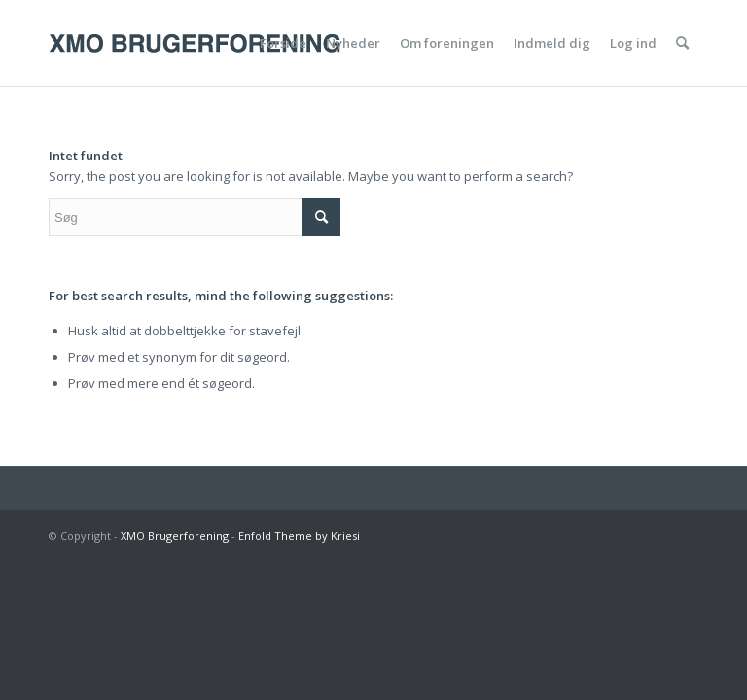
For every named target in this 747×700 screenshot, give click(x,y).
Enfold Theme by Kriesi (299, 535)
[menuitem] (283, 43)
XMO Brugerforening (175, 535)
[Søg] (682, 43)
